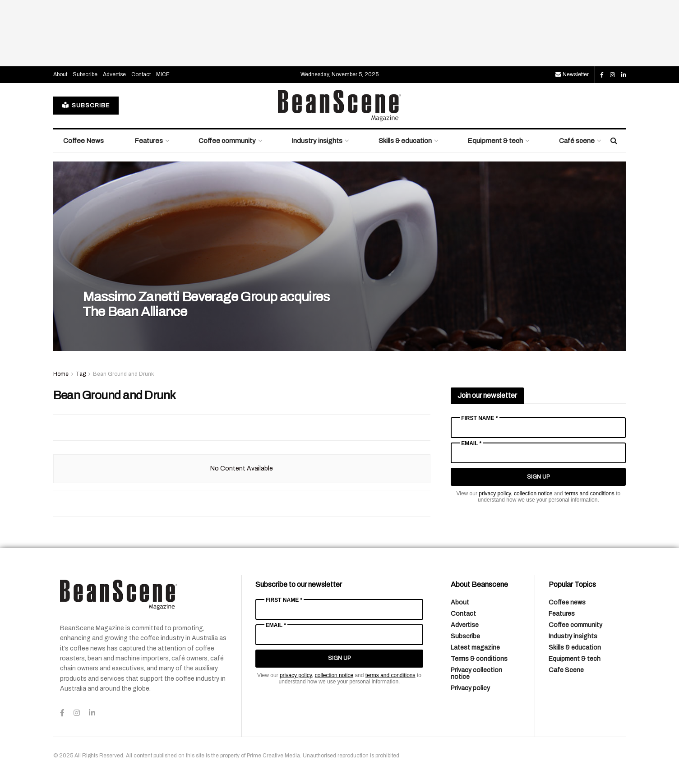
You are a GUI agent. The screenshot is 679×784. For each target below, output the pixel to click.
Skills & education (405, 141)
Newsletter (572, 74)
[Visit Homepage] (340, 106)
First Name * (479, 418)
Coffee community (227, 141)
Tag (81, 374)
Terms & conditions (479, 659)
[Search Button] (614, 141)
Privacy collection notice (476, 673)
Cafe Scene (566, 670)
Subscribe (85, 74)
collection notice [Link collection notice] (533, 493)
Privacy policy (470, 688)
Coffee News (83, 141)
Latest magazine (475, 648)
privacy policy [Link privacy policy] (495, 493)
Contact (141, 74)
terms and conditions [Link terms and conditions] (589, 493)
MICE (163, 74)
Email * (471, 443)
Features (149, 141)
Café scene (577, 141)
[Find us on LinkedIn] (624, 75)
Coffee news (567, 602)
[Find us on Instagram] (612, 75)
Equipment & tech (495, 141)
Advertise (114, 74)
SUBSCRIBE (86, 105)
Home (61, 374)
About (60, 74)
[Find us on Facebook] (602, 75)
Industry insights (317, 141)
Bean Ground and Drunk (123, 374)
